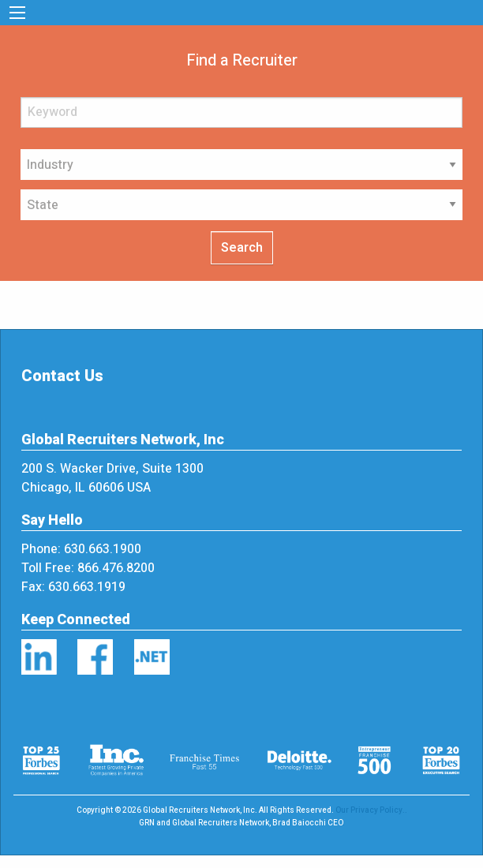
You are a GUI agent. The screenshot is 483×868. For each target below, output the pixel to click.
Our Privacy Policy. (370, 810)
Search (242, 248)
